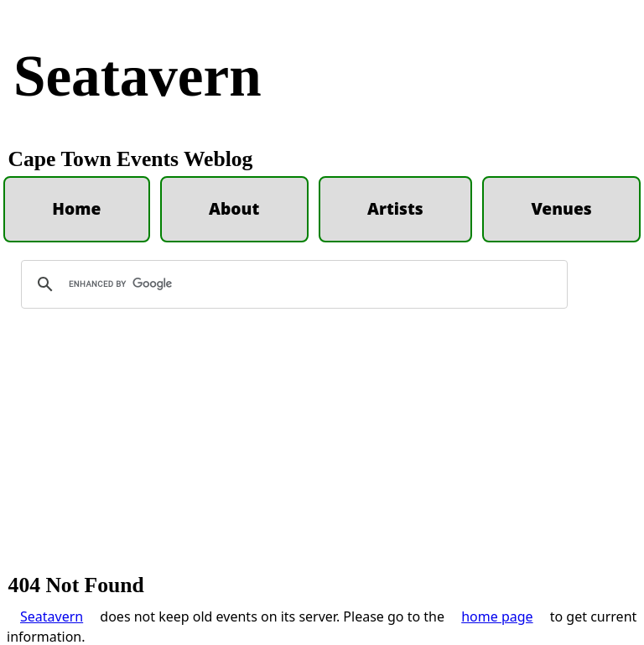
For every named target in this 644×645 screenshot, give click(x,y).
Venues (561, 208)
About (234, 208)
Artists (395, 208)
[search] (292, 284)
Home (76, 208)
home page (497, 616)
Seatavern (138, 76)
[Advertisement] (322, 449)
